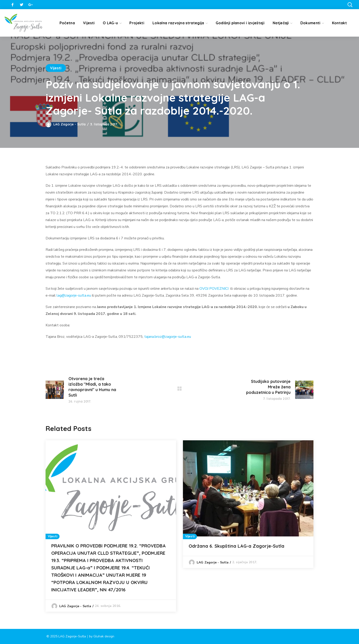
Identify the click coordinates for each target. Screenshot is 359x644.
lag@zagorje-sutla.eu (74, 295)
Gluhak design (104, 636)
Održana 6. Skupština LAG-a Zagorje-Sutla (237, 546)
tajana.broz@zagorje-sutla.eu (168, 337)
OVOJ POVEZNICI (214, 289)
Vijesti (56, 68)
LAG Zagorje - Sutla (69, 124)
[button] (350, 5)
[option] (111, 526)
